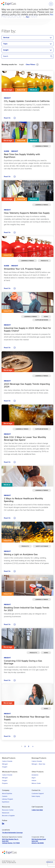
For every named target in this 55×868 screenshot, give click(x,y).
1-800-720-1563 (37, 810)
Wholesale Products (10, 772)
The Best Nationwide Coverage (12, 833)
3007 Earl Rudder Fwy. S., (10, 839)
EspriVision (6, 802)
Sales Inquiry (36, 796)
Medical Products (9, 758)
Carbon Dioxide (7, 761)
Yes (51, 14)
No (28, 17)
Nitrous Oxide (36, 783)
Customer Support (38, 793)
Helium (34, 781)
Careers (5, 796)
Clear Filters (32, 65)
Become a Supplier (8, 816)
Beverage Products (39, 758)
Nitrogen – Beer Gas (38, 764)
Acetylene (35, 775)
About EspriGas (7, 793)
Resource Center (8, 810)
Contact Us (36, 790)
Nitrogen (5, 764)
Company (6, 790)
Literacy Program (7, 799)
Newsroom (6, 813)
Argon (34, 778)
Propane (5, 783)
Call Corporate (37, 807)
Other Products (38, 772)
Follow (5, 820)
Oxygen (5, 767)
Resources (6, 807)
